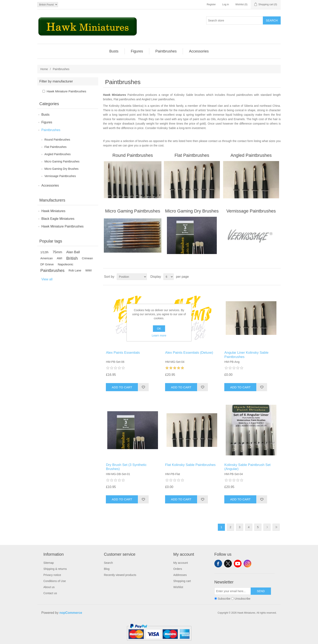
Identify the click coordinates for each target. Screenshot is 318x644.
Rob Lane (75, 270)
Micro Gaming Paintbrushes (62, 161)
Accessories (50, 185)
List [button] (277, 277)
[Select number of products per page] (169, 277)
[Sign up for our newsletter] (233, 591)
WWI (89, 270)
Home (44, 69)
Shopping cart (182, 581)
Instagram (247, 564)
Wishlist (178, 587)
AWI (60, 258)
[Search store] (235, 20)
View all (47, 279)
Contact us (50, 593)
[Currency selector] (48, 5)
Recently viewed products (120, 575)
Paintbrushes (51, 130)
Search (272, 20)
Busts (45, 115)
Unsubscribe (243, 599)
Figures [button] (137, 51)
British (72, 258)
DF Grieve (47, 264)
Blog (107, 569)
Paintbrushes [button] (166, 51)
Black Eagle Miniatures (58, 219)
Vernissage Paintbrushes (60, 176)
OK (159, 329)
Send (261, 591)
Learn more (159, 335)
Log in (226, 4)
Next (267, 527)
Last (276, 527)
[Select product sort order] (132, 277)
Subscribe (224, 599)
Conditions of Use (55, 581)
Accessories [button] (199, 51)
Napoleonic (66, 264)
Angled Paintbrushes (57, 154)
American (47, 258)
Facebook (218, 564)
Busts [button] (114, 51)
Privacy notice (52, 575)
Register (211, 4)
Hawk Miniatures (53, 211)
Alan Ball (73, 252)
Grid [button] (270, 277)
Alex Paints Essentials (123, 353)
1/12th (44, 252)
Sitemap (49, 563)
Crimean (87, 258)
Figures (47, 122)
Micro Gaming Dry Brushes (61, 169)
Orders (178, 569)
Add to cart (122, 387)
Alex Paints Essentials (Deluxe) (189, 353)
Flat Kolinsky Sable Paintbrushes (190, 465)
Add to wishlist (143, 387)
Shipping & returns (55, 569)
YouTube (238, 564)
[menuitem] (114, 51)
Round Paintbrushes (57, 140)
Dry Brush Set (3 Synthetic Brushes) (126, 467)
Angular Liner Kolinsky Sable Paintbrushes (246, 355)
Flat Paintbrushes (55, 147)
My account (181, 563)
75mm (57, 252)
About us (49, 587)
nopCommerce (71, 613)
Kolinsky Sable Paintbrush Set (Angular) (247, 467)
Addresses (180, 575)
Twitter (228, 564)
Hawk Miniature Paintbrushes (66, 91)
